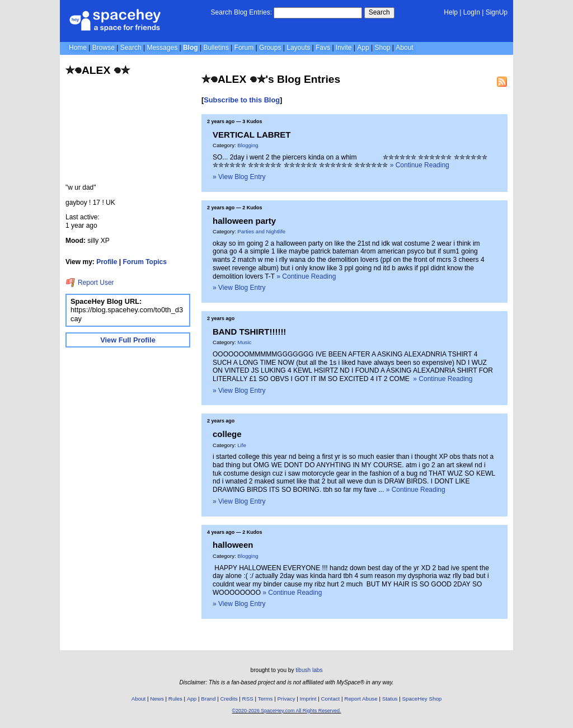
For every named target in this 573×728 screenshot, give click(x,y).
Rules (175, 699)
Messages (162, 48)
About (404, 48)
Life (241, 445)
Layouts (298, 48)
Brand (208, 699)
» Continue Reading (420, 165)
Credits (229, 699)
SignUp (497, 12)
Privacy (286, 699)
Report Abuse (361, 699)
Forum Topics (145, 262)
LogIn (472, 12)
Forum (244, 48)
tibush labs (309, 670)
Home (78, 48)
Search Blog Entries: (241, 12)
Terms (266, 699)
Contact (331, 699)
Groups (270, 48)
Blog (191, 48)
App (363, 48)
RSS (248, 699)
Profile (107, 262)
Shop (382, 48)
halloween (233, 545)
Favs (323, 48)
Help (451, 12)
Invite (344, 48)
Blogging (248, 145)
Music (244, 342)
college (227, 434)
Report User (90, 283)
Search (379, 12)
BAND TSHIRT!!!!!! (249, 332)
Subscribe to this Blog (242, 100)
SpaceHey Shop (422, 699)
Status (390, 699)
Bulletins (216, 48)
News (157, 699)
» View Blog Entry (239, 177)
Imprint (308, 699)
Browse (104, 48)
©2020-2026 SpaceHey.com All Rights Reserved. (286, 711)
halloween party (244, 221)
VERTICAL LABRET (252, 135)
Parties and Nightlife (261, 231)
